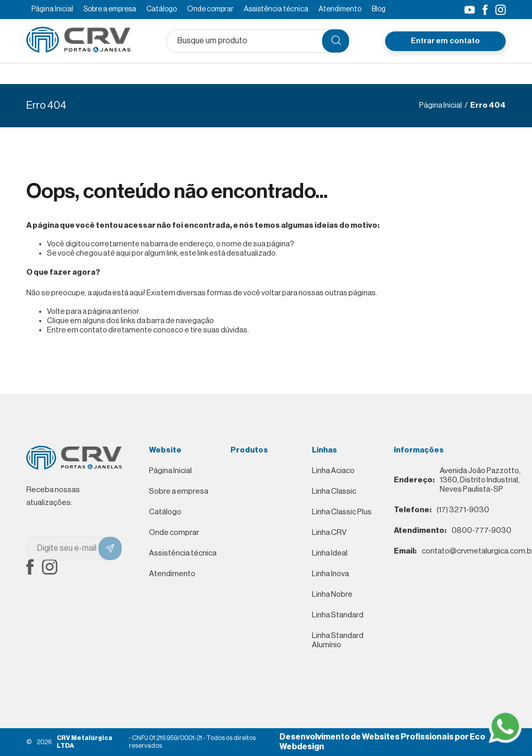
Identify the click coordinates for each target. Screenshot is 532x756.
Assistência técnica (276, 9)
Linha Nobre (332, 594)
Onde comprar (210, 9)
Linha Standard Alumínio (338, 640)
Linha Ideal (330, 553)
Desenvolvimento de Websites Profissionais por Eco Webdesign (382, 742)
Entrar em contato (445, 40)
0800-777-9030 (453, 531)
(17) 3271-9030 (442, 510)
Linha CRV (329, 533)
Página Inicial (52, 9)
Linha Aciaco (333, 471)
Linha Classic (334, 491)
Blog (379, 9)
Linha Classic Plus (342, 512)
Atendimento (340, 9)
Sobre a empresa (110, 9)
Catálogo (162, 9)
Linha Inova (330, 574)
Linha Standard (338, 615)
